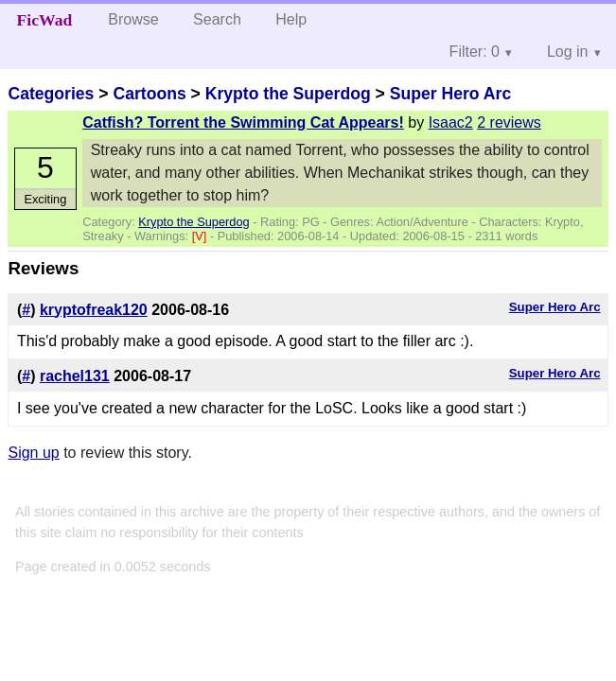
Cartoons (149, 94)
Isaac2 (451, 122)
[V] (201, 236)
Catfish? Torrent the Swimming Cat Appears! (243, 122)
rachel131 (75, 376)
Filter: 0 (475, 52)
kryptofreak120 (94, 310)
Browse (133, 19)
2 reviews (509, 122)
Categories (51, 94)
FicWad (45, 20)
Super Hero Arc (450, 94)
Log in (568, 52)
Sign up (33, 453)
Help (291, 19)
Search (217, 19)
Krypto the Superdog (288, 94)
